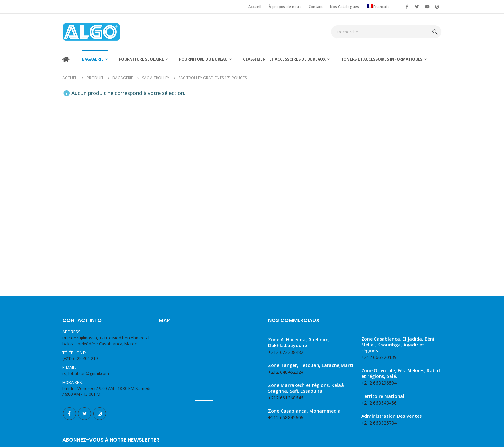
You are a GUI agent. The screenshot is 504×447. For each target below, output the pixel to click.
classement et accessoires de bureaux (284, 59)
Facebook (69, 347)
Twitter (85, 347)
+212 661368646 (286, 331)
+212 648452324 (286, 305)
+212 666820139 (379, 290)
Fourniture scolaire (141, 59)
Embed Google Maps (202, 333)
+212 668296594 (379, 316)
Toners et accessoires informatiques (382, 59)
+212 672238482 (286, 285)
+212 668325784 (379, 356)
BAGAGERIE (93, 59)
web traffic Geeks (209, 333)
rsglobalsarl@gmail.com (86, 307)
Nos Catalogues (345, 7)
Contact (316, 7)
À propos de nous (285, 7)
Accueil (255, 7)
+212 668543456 (379, 336)
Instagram (100, 347)
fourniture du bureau (203, 59)
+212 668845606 (286, 351)
